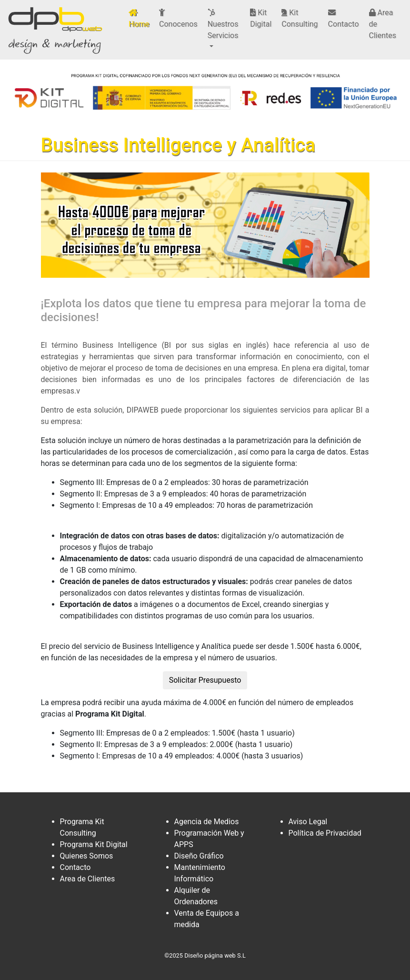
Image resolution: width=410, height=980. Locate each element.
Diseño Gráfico (199, 856)
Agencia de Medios (207, 822)
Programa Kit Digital (94, 844)
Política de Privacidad (325, 833)
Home (141, 19)
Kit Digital (261, 18)
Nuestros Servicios (223, 24)
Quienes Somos (87, 856)
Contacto (344, 19)
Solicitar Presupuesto (205, 680)
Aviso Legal (308, 822)
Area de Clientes (383, 24)
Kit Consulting (300, 18)
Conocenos (178, 19)
